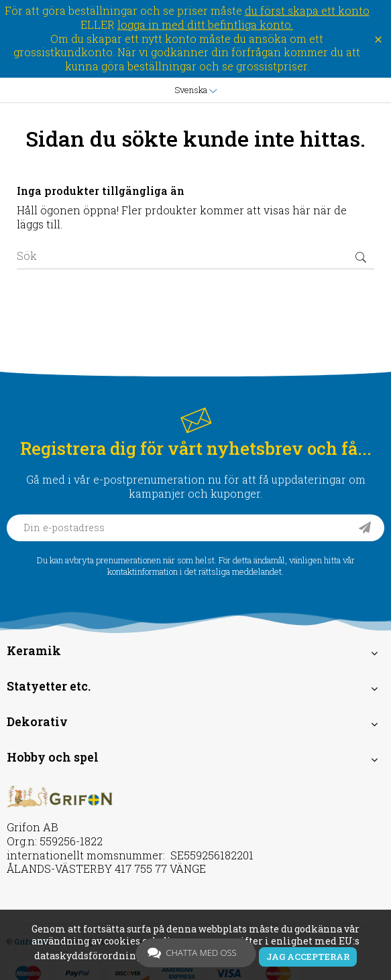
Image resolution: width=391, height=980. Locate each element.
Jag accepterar (308, 957)
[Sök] (195, 256)
